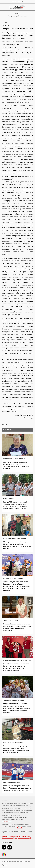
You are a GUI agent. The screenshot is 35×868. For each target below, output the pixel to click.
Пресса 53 (20, 828)
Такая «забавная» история (14, 700)
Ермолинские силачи (12, 782)
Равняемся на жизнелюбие (14, 459)
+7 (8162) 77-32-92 (22, 817)
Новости (17, 13)
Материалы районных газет (18, 16)
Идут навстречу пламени (13, 742)
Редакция (5, 865)
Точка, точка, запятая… (13, 621)
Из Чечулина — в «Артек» (13, 578)
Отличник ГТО (9, 499)
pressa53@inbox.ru (7, 821)
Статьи (4, 22)
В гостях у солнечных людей (15, 538)
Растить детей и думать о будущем (17, 660)
